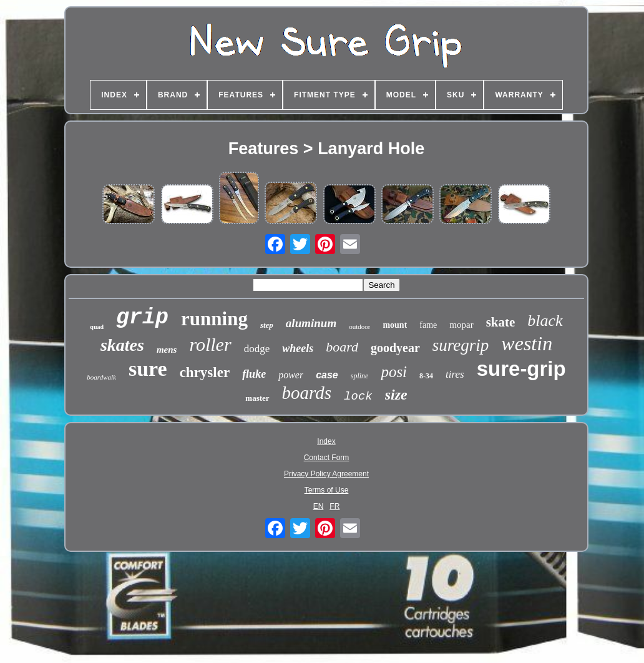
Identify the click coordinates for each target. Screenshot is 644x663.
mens (167, 350)
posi (394, 372)
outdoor (359, 327)
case (327, 375)
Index (326, 441)
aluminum (311, 323)
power (291, 375)
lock (358, 396)
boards (307, 393)
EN (319, 506)
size (396, 395)
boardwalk (101, 377)
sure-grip (521, 369)
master (257, 398)
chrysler (205, 372)
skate (501, 322)
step (267, 325)
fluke (254, 374)
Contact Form (327, 458)
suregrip (461, 345)
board (342, 347)
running (214, 319)
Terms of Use (327, 490)
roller (210, 344)
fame (428, 325)
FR (334, 506)
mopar (461, 325)
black (545, 321)
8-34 (426, 376)
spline (360, 376)
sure (148, 369)
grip (142, 318)
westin (527, 343)
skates (122, 345)
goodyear (395, 348)
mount (395, 325)
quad (97, 327)
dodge (257, 349)
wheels (298, 348)
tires (455, 374)
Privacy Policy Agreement (326, 474)
